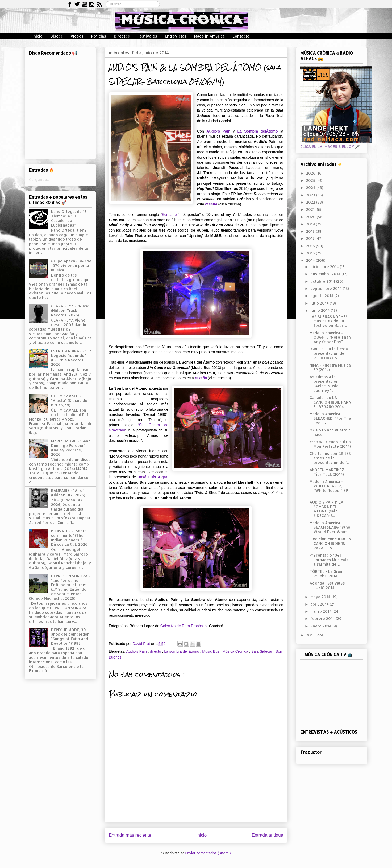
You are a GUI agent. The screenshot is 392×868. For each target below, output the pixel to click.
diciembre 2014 (325, 267)
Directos (122, 36)
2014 (311, 260)
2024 (311, 188)
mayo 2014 (321, 597)
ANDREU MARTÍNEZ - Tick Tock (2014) (328, 472)
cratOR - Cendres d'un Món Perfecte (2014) (330, 444)
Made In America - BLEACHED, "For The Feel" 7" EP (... (330, 418)
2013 (311, 635)
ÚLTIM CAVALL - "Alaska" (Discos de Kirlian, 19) (69, 400)
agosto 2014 (322, 296)
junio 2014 (321, 310)
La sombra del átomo (182, 651)
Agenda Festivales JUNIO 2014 (327, 585)
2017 (311, 238)
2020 (311, 217)
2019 (311, 224)
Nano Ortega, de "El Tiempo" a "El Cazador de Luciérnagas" (69, 218)
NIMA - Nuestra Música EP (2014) (330, 367)
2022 (311, 202)
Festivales (147, 36)
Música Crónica (236, 651)
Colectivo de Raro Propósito (184, 626)
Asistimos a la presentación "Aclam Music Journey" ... (324, 383)
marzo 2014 (322, 611)
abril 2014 (320, 604)
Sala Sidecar (262, 651)
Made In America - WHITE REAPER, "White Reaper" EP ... (329, 488)
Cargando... (39, 180)
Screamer (170, 215)
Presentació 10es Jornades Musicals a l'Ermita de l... (329, 560)
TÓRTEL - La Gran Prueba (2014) (326, 574)
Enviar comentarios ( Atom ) (208, 853)
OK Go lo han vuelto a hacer (330, 432)
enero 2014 (321, 626)
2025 (311, 180)
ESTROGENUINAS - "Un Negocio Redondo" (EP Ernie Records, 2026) (71, 358)
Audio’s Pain (218, 131)
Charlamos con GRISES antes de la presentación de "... (330, 458)
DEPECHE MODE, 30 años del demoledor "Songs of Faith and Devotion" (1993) (70, 636)
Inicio (37, 36)
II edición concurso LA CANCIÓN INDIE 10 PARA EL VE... (330, 543)
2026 (311, 173)
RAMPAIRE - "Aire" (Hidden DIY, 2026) (68, 493)
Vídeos (77, 36)
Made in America (209, 36)
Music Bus (211, 651)
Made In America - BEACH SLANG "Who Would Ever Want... (330, 527)
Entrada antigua (268, 835)
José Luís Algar (153, 477)
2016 (311, 246)
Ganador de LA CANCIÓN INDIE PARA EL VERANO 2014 (330, 402)
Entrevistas (176, 36)
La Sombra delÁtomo (257, 131)
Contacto (241, 36)
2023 (311, 195)
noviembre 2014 (326, 274)
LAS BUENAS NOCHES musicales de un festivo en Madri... (329, 321)
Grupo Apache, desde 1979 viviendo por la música (71, 266)
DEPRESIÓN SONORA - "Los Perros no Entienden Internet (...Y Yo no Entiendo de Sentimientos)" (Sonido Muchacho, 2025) (60, 587)
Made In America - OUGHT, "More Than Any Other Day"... (330, 337)
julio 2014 (320, 303)
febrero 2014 (323, 618)
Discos (57, 36)
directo (156, 651)
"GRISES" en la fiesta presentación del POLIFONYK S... (329, 353)
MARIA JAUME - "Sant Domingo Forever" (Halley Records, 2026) (70, 448)
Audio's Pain (137, 651)
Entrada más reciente (130, 835)
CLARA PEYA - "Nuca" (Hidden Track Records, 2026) (70, 310)
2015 (311, 253)
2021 (311, 209)
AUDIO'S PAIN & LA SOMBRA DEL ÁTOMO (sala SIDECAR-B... (326, 509)
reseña (211, 204)
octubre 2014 (323, 281)
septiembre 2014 (327, 288)
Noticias (99, 36)
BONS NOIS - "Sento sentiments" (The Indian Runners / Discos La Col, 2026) (70, 538)
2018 (311, 231)
